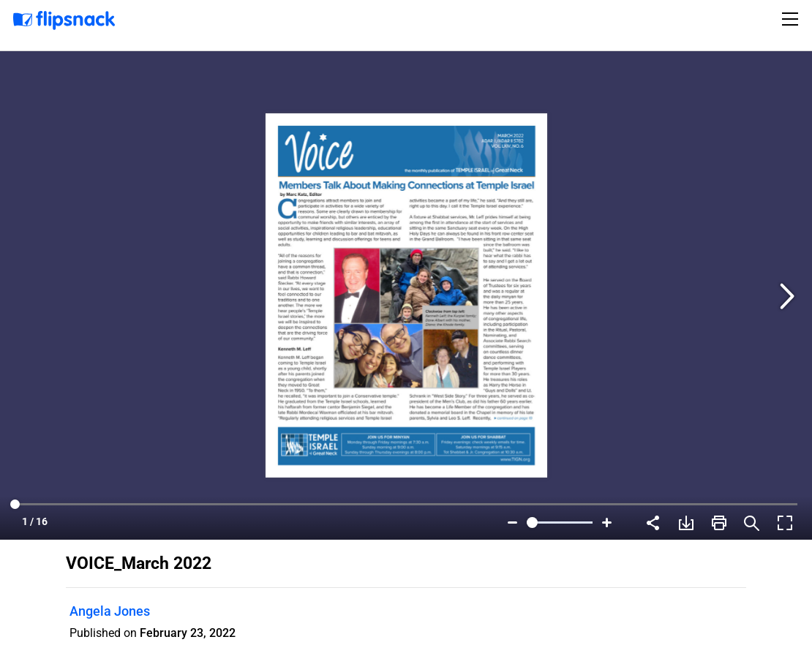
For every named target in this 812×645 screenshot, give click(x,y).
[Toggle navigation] (792, 19)
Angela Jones (110, 611)
